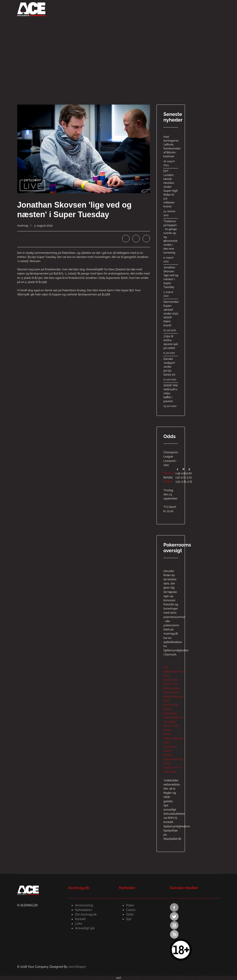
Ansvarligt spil (85, 928)
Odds (84, 10)
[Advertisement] (118, 50)
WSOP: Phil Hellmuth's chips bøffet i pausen (171, 396)
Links (79, 924)
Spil (116, 10)
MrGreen (169, 473)
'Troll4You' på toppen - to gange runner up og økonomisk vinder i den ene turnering (171, 242)
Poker (70, 10)
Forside (56, 10)
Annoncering (84, 905)
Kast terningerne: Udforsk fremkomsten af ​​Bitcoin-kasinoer (171, 151)
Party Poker (171, 692)
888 (166, 667)
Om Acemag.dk (86, 914)
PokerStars (170, 713)
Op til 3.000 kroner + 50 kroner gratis (171, 684)
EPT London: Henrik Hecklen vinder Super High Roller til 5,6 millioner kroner (171, 193)
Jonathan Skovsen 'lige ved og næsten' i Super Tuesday (171, 282)
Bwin (166, 734)
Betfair (168, 482)
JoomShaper (77, 967)
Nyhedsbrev (84, 910)
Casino (100, 10)
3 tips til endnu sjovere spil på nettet (171, 345)
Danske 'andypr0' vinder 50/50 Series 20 (171, 369)
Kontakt (80, 919)
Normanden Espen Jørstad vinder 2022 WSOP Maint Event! (171, 316)
